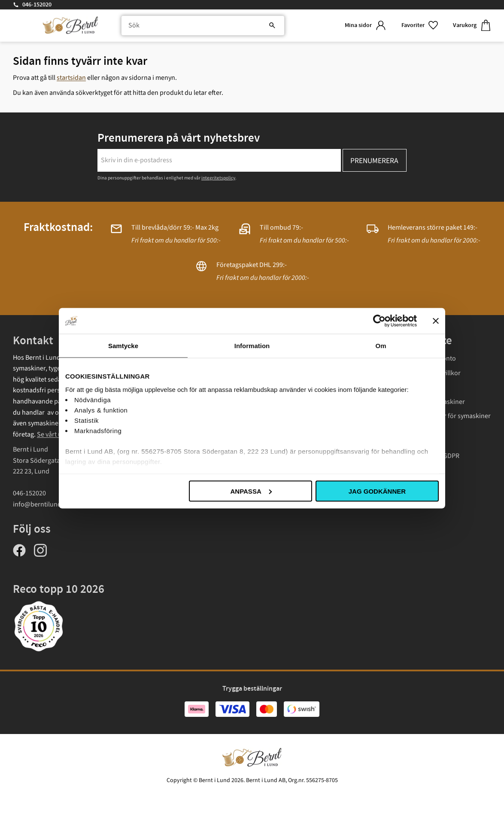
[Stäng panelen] (436, 321)
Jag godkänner (377, 491)
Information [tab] (252, 345)
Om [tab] (381, 345)
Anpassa (251, 491)
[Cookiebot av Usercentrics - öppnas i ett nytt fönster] (379, 321)
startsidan (71, 78)
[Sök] (272, 26)
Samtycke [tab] (123, 345)
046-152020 (37, 5)
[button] (420, 26)
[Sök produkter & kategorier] (203, 26)
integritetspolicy (218, 178)
